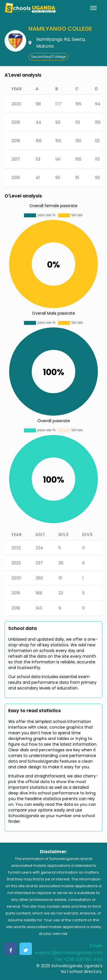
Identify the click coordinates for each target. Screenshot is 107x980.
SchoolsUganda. (67, 966)
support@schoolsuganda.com (69, 953)
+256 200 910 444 (83, 959)
